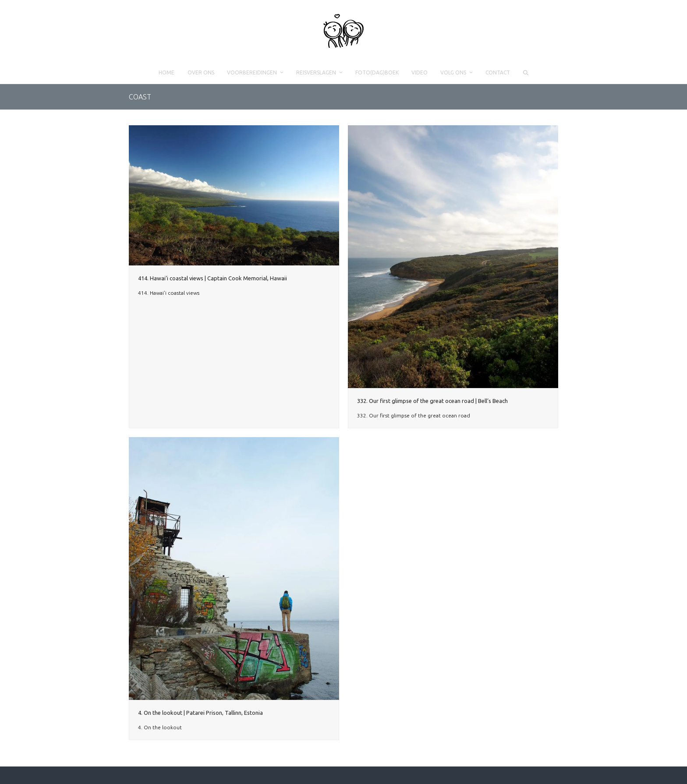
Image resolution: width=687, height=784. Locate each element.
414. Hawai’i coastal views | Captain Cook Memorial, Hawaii (212, 278)
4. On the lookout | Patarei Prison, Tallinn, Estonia (200, 713)
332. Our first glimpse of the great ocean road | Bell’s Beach (432, 401)
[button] (526, 73)
